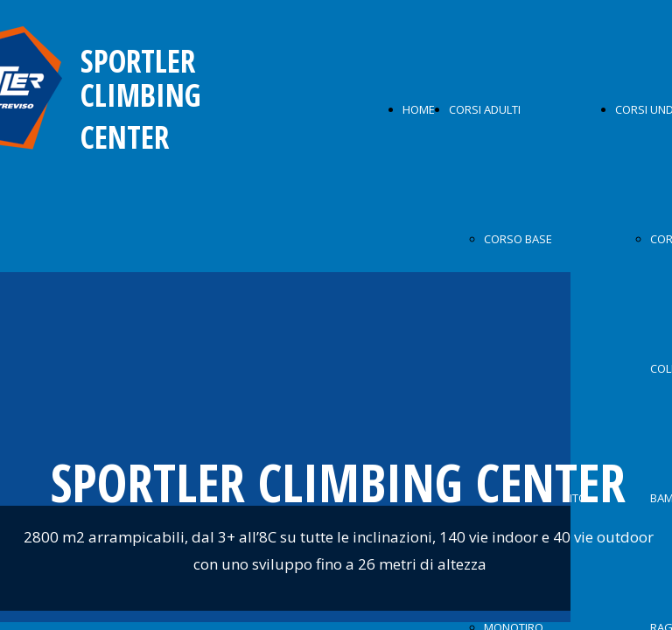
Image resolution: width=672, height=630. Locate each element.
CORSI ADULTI (485, 109)
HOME (419, 109)
